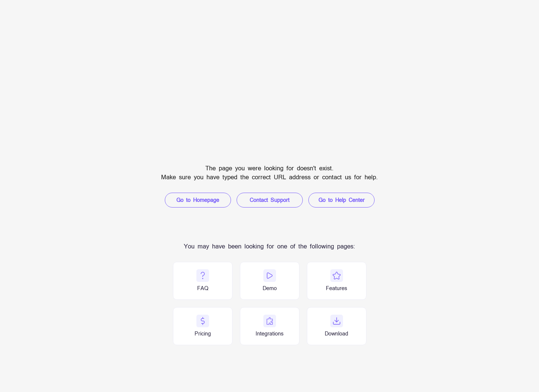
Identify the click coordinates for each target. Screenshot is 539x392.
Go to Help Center (341, 200)
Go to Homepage (198, 200)
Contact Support (269, 200)
